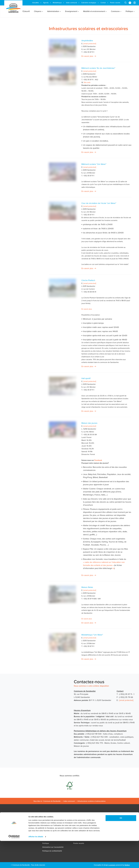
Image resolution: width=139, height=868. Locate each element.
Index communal (69, 801)
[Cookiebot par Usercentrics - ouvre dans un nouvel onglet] (14, 864)
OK (121, 845)
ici (113, 568)
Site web (87, 82)
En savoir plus (87, 56)
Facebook (98, 460)
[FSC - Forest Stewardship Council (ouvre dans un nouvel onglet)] (69, 786)
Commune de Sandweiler (52, 801)
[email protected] (126, 700)
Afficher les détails (36, 864)
